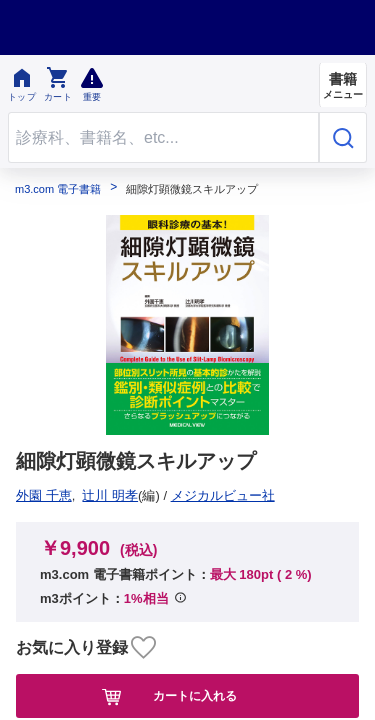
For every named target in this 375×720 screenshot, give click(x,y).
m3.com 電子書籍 (58, 189)
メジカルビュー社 (75, 495)
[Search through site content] (163, 137)
